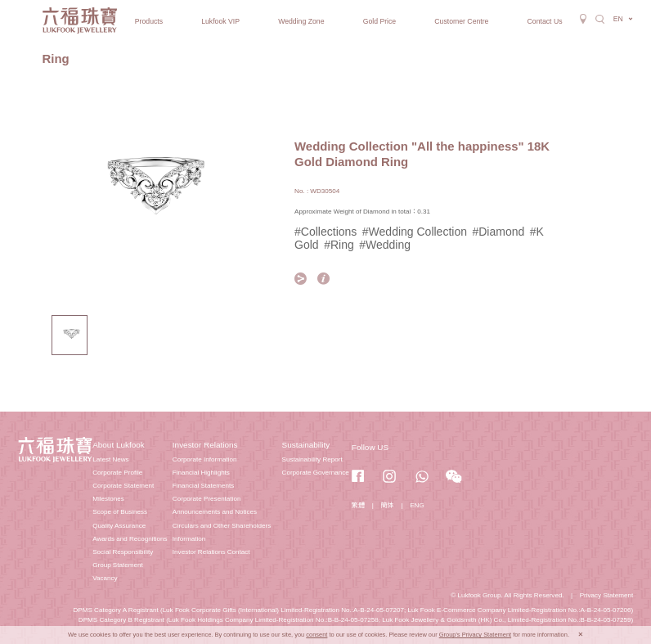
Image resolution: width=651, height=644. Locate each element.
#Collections (325, 232)
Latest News (110, 459)
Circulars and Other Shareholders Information (222, 532)
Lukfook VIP (220, 21)
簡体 (388, 505)
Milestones (108, 499)
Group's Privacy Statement (475, 635)
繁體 (358, 505)
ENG (417, 505)
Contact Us (545, 21)
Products (149, 21)
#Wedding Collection (415, 232)
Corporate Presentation (207, 499)
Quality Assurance (119, 526)
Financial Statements (203, 486)
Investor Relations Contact (211, 552)
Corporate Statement (123, 486)
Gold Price (380, 21)
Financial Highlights (201, 473)
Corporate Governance (316, 473)
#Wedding (385, 245)
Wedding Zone (301, 21)
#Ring (339, 245)
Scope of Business (120, 512)
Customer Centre (461, 21)
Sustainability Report (312, 459)
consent (317, 635)
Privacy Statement (607, 595)
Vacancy (105, 578)
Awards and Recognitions (130, 539)
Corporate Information (205, 459)
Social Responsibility (123, 552)
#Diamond (498, 232)
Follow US (370, 447)
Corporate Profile (117, 473)
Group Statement (118, 565)
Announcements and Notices (215, 512)
